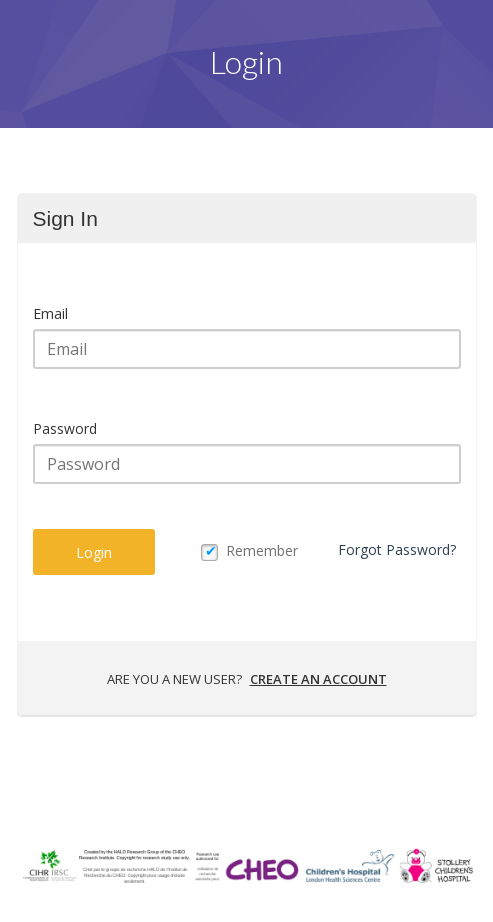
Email (50, 313)
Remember (262, 550)
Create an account (318, 679)
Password (65, 428)
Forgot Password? (397, 549)
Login (94, 552)
